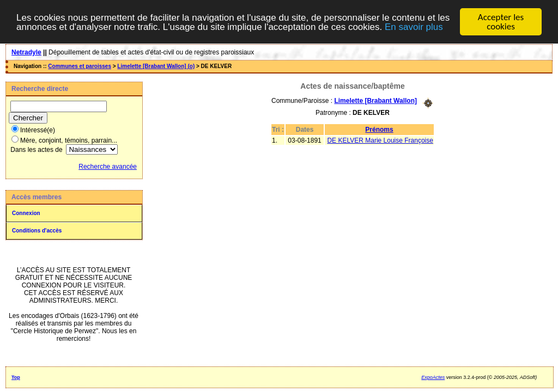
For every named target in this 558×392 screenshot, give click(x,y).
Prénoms (379, 129)
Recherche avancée (108, 167)
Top (16, 377)
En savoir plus (414, 26)
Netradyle (26, 52)
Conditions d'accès (37, 231)
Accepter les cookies (501, 22)
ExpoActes (433, 377)
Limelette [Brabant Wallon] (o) (156, 66)
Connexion (26, 213)
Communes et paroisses (80, 66)
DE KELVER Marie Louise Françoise (380, 140)
